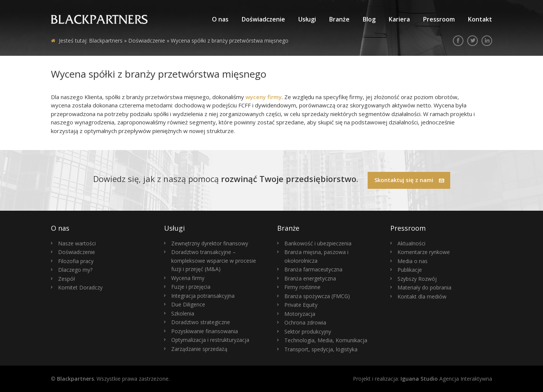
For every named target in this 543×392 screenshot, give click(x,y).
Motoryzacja (300, 314)
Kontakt (480, 19)
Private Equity (301, 305)
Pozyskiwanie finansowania (205, 331)
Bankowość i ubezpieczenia (318, 243)
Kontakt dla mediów (422, 296)
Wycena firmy (188, 278)
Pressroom (439, 19)
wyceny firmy (264, 97)
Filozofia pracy (76, 261)
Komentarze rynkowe (424, 252)
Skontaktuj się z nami (409, 180)
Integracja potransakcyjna (203, 296)
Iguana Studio (419, 379)
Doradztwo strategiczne (201, 322)
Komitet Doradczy (80, 287)
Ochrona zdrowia (305, 322)
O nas (220, 19)
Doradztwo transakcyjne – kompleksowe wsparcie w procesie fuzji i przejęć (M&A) (214, 260)
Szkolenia (183, 313)
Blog (369, 19)
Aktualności (411, 243)
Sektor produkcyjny (308, 332)
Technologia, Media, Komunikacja (326, 340)
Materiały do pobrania (424, 287)
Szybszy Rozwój (417, 279)
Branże (339, 19)
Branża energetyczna (310, 278)
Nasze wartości (77, 243)
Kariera (399, 19)
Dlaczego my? (75, 270)
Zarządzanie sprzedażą (199, 349)
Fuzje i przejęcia (191, 287)
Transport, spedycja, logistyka (321, 349)
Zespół (67, 279)
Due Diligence (188, 304)
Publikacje (410, 270)
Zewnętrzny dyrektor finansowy (210, 243)
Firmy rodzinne (302, 287)
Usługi (307, 19)
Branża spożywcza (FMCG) (317, 296)
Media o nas (413, 261)
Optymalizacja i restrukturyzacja (210, 340)
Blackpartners (106, 41)
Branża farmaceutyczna (313, 269)
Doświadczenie (263, 19)
